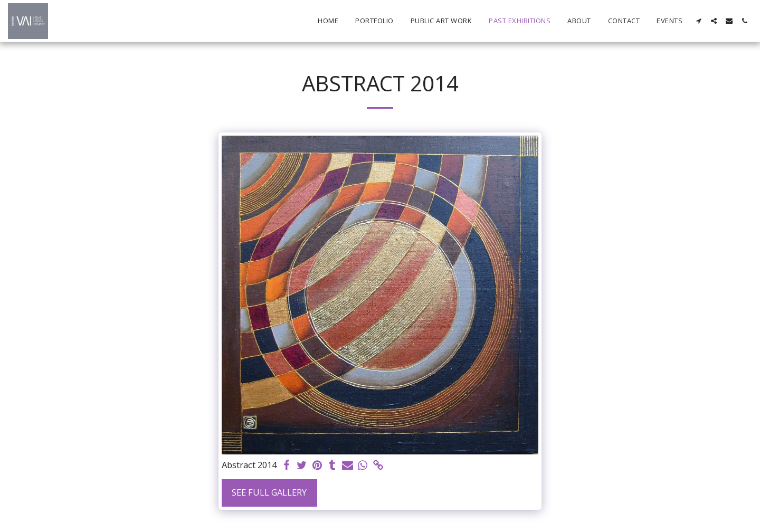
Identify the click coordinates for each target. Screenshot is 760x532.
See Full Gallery (269, 492)
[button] (699, 21)
